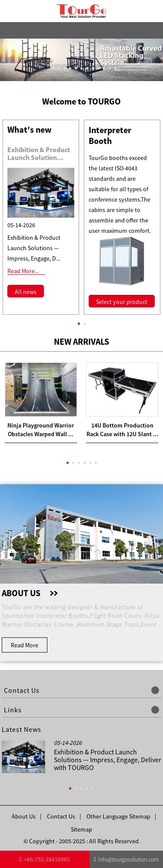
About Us (24, 816)
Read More (25, 645)
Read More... (23, 271)
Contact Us (61, 816)
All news (26, 292)
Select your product (122, 302)
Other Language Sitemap (118, 816)
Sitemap (81, 829)
